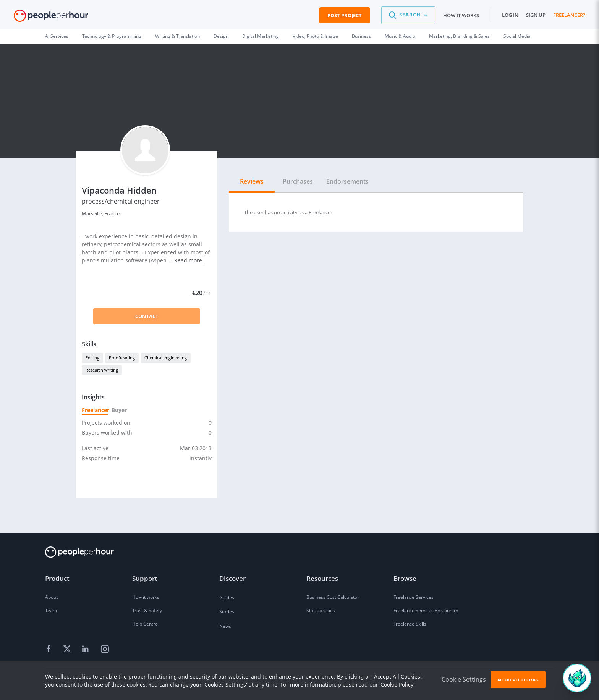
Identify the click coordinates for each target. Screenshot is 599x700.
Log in (510, 15)
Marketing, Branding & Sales (459, 36)
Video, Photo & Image (315, 36)
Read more (188, 260)
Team (51, 610)
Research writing (102, 370)
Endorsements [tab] (347, 181)
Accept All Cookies (518, 680)
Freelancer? (569, 15)
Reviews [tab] (252, 181)
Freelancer (95, 410)
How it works (461, 15)
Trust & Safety (147, 610)
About (51, 597)
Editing (92, 358)
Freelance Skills (410, 624)
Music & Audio (400, 36)
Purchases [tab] (298, 181)
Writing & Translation (177, 36)
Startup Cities (321, 610)
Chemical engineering (166, 358)
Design (221, 36)
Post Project (345, 15)
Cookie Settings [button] (464, 679)
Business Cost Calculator (333, 597)
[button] (408, 15)
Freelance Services (414, 597)
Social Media (517, 36)
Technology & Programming (112, 36)
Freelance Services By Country (426, 610)
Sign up (536, 15)
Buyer (119, 410)
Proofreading (122, 358)
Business (361, 36)
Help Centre (145, 624)
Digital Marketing (261, 36)
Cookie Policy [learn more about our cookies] (397, 685)
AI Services (57, 36)
